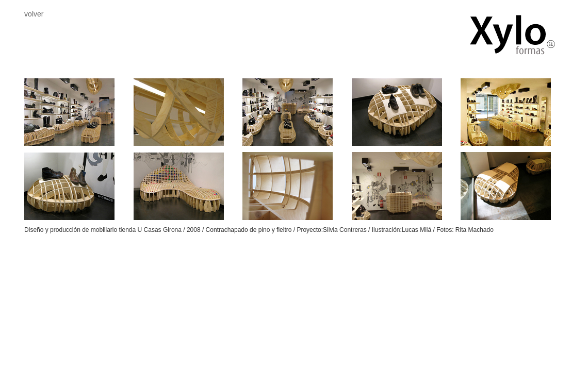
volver (34, 14)
